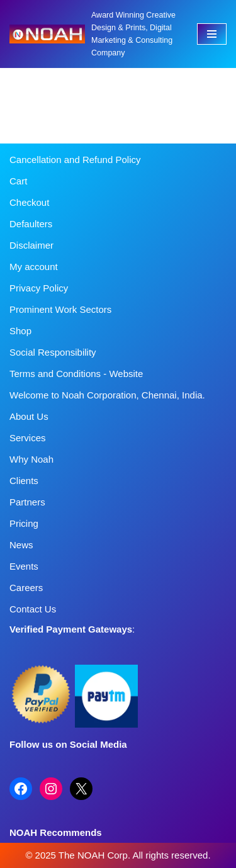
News (21, 545)
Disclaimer (31, 245)
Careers (26, 588)
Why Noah (31, 459)
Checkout (29, 202)
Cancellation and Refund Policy (75, 160)
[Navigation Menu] (212, 34)
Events (24, 566)
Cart (18, 181)
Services (28, 438)
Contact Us (33, 609)
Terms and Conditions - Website (76, 374)
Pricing (24, 523)
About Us (29, 416)
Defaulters (31, 224)
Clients (24, 481)
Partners (27, 502)
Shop (20, 331)
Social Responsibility (53, 352)
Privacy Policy (39, 288)
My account (34, 267)
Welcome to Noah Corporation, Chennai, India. (107, 395)
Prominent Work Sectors (60, 309)
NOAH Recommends (56, 832)
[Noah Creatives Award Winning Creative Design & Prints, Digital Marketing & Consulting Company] (94, 34)
